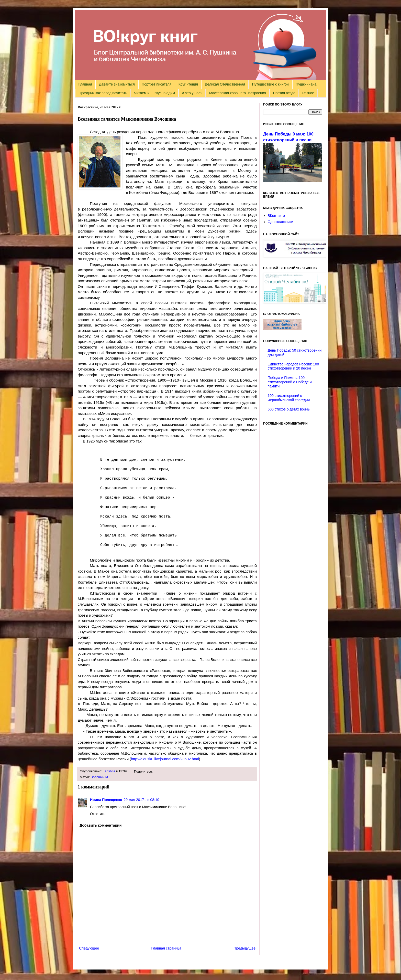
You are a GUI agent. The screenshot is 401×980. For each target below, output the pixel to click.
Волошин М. (100, 777)
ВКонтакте (276, 216)
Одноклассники (281, 222)
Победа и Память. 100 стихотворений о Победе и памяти (290, 382)
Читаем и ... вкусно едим (154, 93)
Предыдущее (244, 948)
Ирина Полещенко (106, 800)
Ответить (98, 814)
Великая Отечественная (225, 84)
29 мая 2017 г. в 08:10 (142, 800)
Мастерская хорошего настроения (238, 93)
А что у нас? (192, 93)
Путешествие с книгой (270, 84)
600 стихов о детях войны (289, 409)
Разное (308, 93)
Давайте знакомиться (117, 84)
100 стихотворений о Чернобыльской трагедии (289, 398)
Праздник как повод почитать (103, 93)
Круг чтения (188, 84)
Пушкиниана (306, 84)
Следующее (89, 948)
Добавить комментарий (101, 825)
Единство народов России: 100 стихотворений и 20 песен (293, 366)
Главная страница (166, 948)
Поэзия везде (284, 93)
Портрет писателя (157, 84)
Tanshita (109, 771)
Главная (85, 84)
